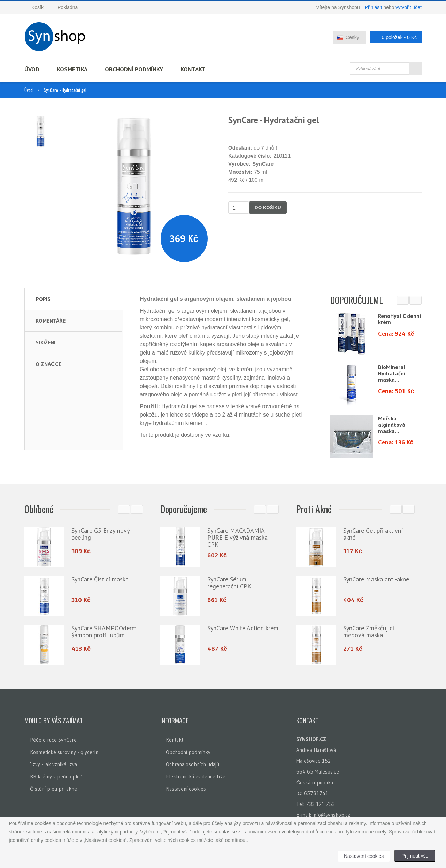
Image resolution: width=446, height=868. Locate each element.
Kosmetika (72, 69)
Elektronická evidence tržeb (197, 776)
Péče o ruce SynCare (53, 740)
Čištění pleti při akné (53, 789)
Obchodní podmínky (134, 69)
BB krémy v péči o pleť (56, 776)
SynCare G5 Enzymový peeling (100, 534)
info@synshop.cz (331, 815)
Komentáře (51, 321)
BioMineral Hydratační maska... (392, 373)
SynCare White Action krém (243, 628)
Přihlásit (374, 7)
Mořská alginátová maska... (392, 425)
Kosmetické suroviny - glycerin (64, 752)
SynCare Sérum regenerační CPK (229, 583)
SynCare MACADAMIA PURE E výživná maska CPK (237, 537)
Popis (43, 299)
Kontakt (193, 69)
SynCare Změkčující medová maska (369, 631)
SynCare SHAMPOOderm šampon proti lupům (104, 631)
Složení (45, 342)
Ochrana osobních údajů (193, 764)
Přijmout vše (415, 856)
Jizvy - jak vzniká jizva (53, 764)
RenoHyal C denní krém (400, 319)
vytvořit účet (409, 7)
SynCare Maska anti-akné (376, 579)
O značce (48, 364)
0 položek (394, 37)
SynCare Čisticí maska (100, 579)
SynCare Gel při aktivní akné (373, 534)
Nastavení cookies (186, 789)
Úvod (32, 69)
